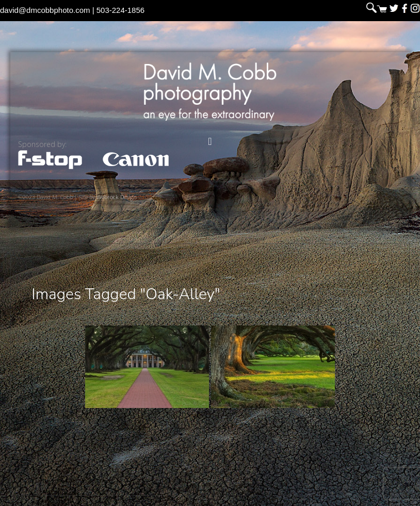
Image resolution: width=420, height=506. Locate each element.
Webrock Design (117, 197)
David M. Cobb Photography (210, 92)
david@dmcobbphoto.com (45, 10)
